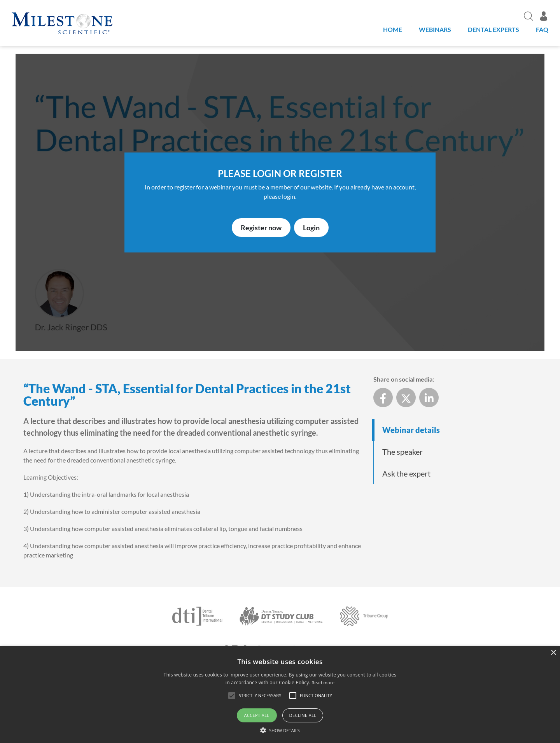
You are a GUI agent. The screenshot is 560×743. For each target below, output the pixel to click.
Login (311, 228)
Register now (261, 228)
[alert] (280, 695)
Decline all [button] (303, 715)
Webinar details (411, 430)
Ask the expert (406, 473)
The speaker (402, 452)
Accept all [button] (257, 715)
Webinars (435, 29)
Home (393, 29)
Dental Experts (493, 29)
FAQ (542, 29)
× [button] (553, 653)
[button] (280, 730)
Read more (323, 683)
